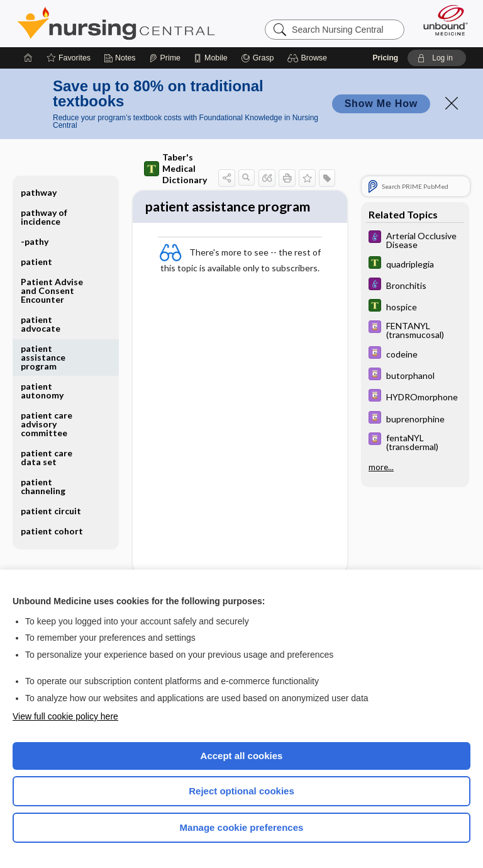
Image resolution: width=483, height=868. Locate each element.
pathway (39, 192)
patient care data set (47, 457)
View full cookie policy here (65, 716)
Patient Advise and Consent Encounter (52, 290)
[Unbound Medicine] (441, 20)
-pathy (35, 241)
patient (36, 262)
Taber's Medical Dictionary (175, 168)
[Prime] (165, 58)
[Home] (28, 58)
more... (381, 466)
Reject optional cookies (241, 791)
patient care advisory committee (47, 424)
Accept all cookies (242, 756)
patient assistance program (43, 357)
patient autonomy (42, 391)
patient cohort (52, 531)
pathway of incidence (44, 217)
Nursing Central (116, 23)
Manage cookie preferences (242, 827)
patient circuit (51, 511)
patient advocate (41, 324)
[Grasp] (258, 58)
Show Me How (381, 104)
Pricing (385, 58)
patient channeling (43, 486)
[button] (309, 58)
